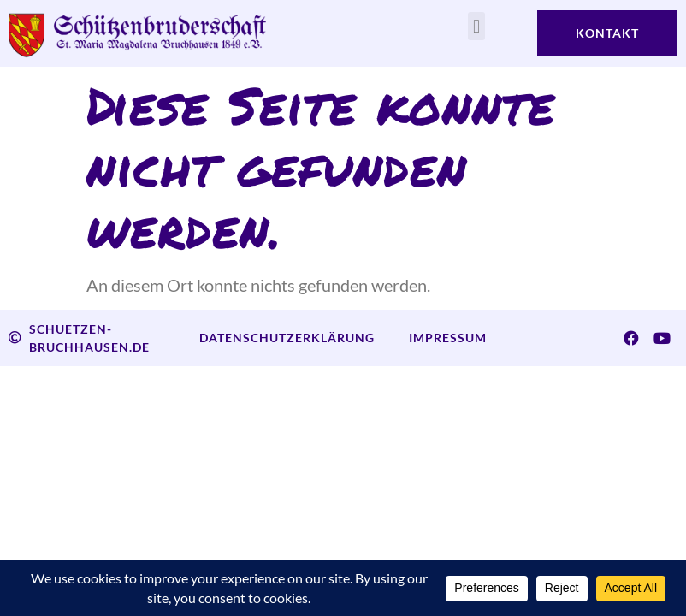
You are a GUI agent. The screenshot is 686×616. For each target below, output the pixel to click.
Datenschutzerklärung (287, 338)
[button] (476, 26)
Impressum (448, 338)
